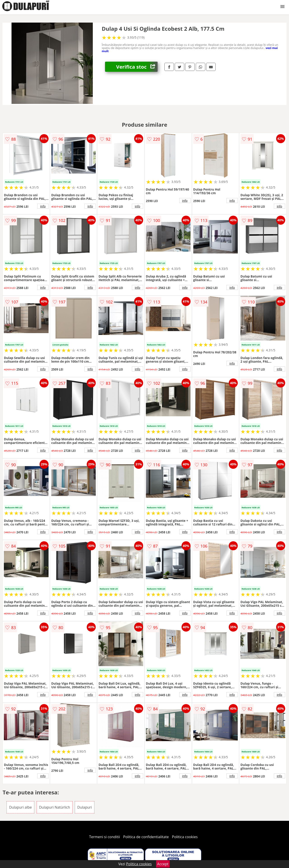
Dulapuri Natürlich (55, 807)
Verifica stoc (137, 67)
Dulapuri (85, 807)
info (43, 206)
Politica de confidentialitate (146, 837)
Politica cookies (185, 837)
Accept (163, 864)
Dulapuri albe (20, 807)
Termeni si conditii (105, 837)
